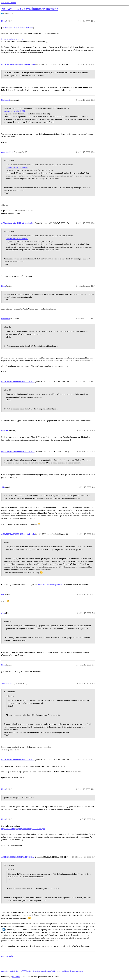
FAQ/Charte (26, 971)
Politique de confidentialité (73, 971)
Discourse (16, 977)
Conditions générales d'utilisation (46, 971)
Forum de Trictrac (8, 3)
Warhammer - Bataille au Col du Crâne (18, 28)
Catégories (14, 971)
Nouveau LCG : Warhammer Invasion (30, 9)
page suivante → (8, 956)
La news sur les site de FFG (12, 39)
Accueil (4, 971)
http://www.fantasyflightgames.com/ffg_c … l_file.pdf (23, 829)
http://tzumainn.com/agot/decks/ (51, 584)
